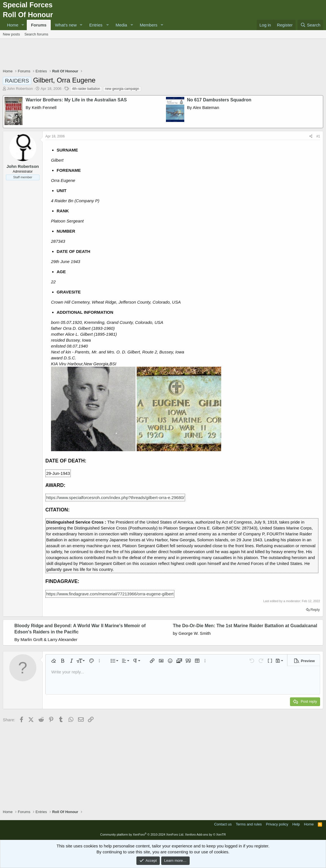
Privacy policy (277, 824)
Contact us (223, 824)
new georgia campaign (122, 89)
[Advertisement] (163, 54)
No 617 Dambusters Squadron (219, 100)
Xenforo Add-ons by (205, 834)
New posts (11, 34)
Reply (315, 610)
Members (149, 25)
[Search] (310, 25)
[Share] (311, 136)
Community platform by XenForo (142, 834)
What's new (66, 25)
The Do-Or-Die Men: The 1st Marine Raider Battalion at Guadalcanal (245, 626)
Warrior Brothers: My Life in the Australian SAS (76, 100)
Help (296, 824)
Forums (39, 25)
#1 (318, 136)
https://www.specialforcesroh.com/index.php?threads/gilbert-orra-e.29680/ (115, 498)
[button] (23, 25)
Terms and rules (249, 824)
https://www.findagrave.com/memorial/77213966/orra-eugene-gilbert (110, 594)
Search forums (36, 34)
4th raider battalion (86, 89)
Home (13, 25)
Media (121, 25)
